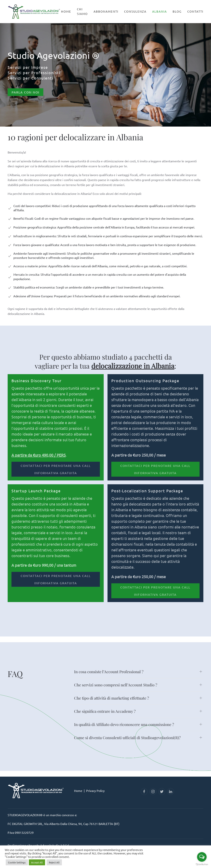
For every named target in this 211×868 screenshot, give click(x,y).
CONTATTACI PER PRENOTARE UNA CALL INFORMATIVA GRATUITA (56, 469)
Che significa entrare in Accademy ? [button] (105, 711)
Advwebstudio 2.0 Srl (55, 845)
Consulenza (135, 11)
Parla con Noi (25, 92)
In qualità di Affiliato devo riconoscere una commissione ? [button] (124, 724)
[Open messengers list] (202, 857)
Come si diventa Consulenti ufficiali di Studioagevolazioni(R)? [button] (127, 738)
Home (66, 11)
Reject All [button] (54, 862)
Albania (160, 11)
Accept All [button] (37, 862)
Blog (177, 11)
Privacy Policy (95, 791)
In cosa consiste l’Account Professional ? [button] (109, 672)
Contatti (195, 11)
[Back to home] (34, 10)
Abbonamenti (106, 11)
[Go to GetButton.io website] (202, 864)
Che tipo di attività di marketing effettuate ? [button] (112, 698)
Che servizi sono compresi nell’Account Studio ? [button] (116, 685)
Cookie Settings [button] (17, 862)
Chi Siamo (82, 11)
